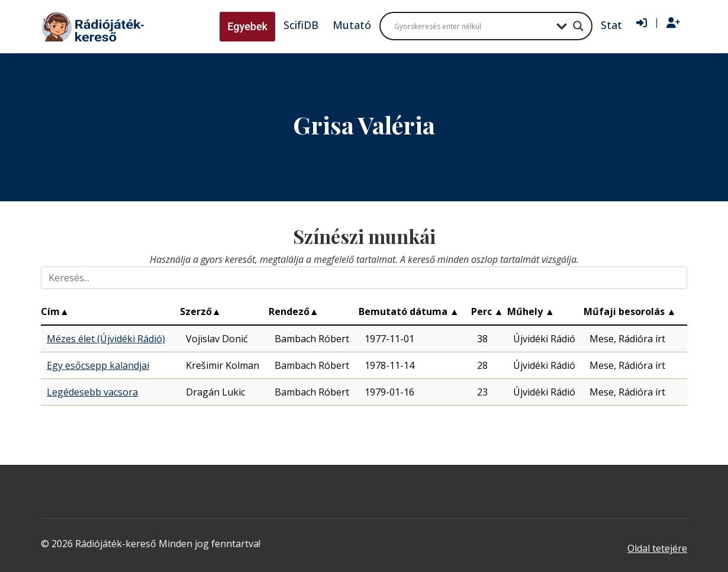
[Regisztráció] (673, 23)
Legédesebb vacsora (92, 392)
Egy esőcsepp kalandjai (98, 365)
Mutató (352, 25)
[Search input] (472, 26)
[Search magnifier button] (578, 26)
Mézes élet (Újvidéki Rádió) (106, 339)
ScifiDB (301, 25)
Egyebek (247, 26)
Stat (611, 25)
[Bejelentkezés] (642, 23)
